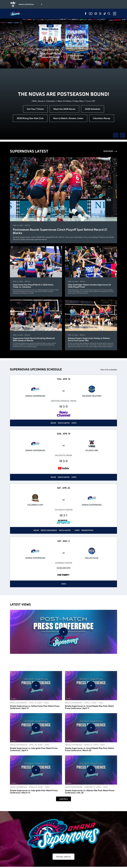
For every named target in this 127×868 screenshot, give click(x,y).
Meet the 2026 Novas (64, 109)
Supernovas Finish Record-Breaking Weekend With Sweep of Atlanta (34, 339)
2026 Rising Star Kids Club (30, 118)
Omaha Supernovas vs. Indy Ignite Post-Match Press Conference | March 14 (34, 791)
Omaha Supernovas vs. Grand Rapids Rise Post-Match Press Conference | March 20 (89, 749)
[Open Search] (109, 14)
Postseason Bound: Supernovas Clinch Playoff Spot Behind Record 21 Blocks (60, 231)
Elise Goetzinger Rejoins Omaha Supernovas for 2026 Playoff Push (90, 286)
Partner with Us (63, 857)
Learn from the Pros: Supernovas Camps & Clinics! (50, 41)
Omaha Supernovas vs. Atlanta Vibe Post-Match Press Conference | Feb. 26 (90, 791)
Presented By (87, 530)
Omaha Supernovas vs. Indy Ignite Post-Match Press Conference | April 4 (34, 749)
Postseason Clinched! (77, 42)
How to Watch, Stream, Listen (68, 118)
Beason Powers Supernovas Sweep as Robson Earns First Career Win (89, 339)
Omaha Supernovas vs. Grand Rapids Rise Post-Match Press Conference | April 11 (89, 707)
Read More (110, 151)
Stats (74, 423)
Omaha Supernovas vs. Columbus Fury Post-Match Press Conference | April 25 (64, 662)
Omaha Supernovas (52, 657)
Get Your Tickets (35, 109)
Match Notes (64, 423)
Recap (53, 423)
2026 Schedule (93, 109)
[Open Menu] (115, 14)
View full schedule (109, 369)
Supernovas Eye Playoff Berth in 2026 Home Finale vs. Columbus (33, 286)
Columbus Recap (102, 118)
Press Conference (49, 530)
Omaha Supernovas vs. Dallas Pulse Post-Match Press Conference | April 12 (35, 707)
